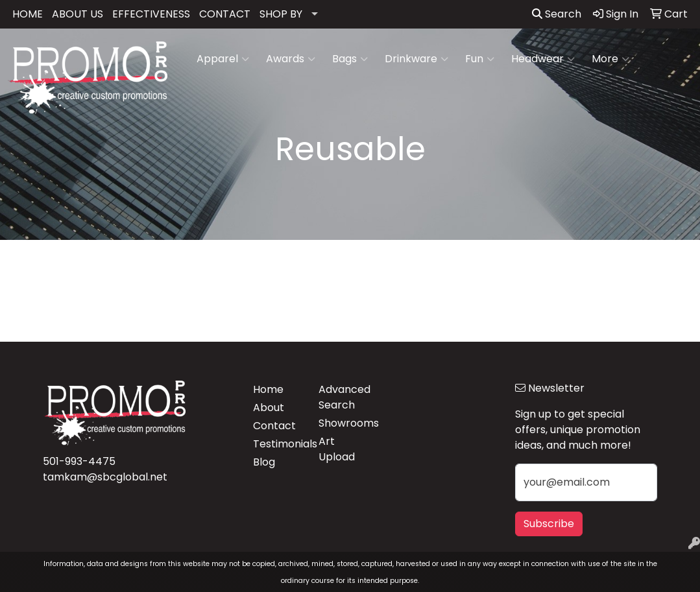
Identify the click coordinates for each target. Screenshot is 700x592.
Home (268, 389)
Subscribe (549, 524)
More (610, 59)
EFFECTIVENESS (151, 14)
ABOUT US (78, 14)
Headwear (543, 59)
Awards (291, 59)
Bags (350, 59)
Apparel (223, 59)
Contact (274, 426)
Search (557, 14)
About (269, 408)
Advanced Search (344, 397)
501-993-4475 (79, 461)
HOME (28, 14)
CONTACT (225, 14)
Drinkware (416, 59)
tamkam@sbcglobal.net (105, 477)
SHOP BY (281, 14)
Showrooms (344, 423)
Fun (480, 59)
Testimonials (278, 444)
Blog (264, 462)
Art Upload (337, 449)
